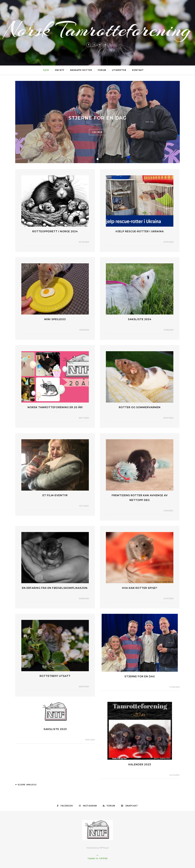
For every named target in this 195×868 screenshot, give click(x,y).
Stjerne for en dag (97, 118)
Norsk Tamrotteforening (98, 30)
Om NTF (60, 70)
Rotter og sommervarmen (140, 407)
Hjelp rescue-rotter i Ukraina (140, 231)
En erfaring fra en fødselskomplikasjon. (55, 588)
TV (98, 111)
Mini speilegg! (55, 319)
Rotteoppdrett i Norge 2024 (55, 231)
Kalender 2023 (140, 765)
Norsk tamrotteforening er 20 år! (55, 407)
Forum (102, 70)
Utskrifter (119, 70)
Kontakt (138, 70)
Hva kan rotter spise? (140, 588)
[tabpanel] (97, 122)
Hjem (46, 70)
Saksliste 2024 (140, 319)
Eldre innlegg (26, 785)
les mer (97, 132)
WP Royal (104, 848)
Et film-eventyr (55, 495)
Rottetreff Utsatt (55, 676)
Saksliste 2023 (55, 729)
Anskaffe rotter (81, 70)
